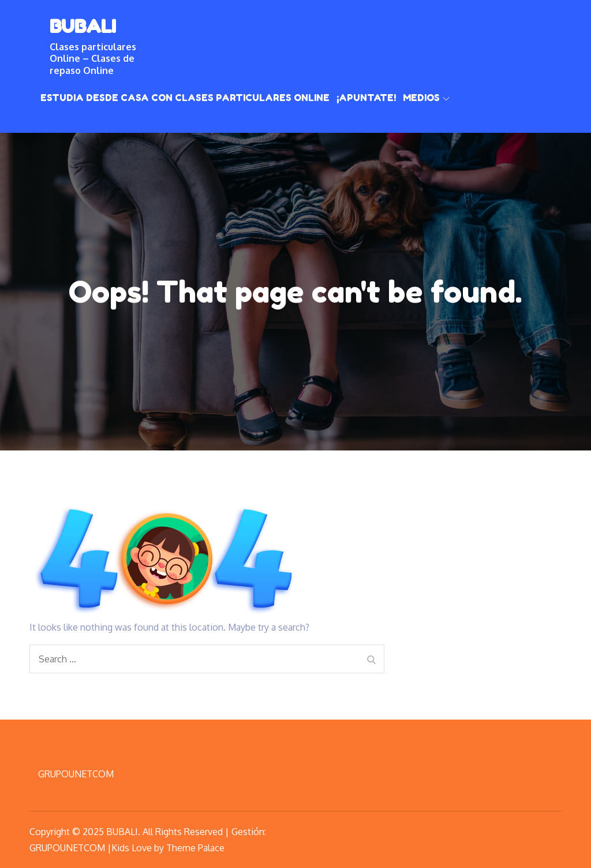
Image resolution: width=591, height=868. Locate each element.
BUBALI (83, 26)
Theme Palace (195, 848)
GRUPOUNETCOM (76, 774)
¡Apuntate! (366, 98)
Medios (426, 98)
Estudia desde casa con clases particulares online (185, 98)
